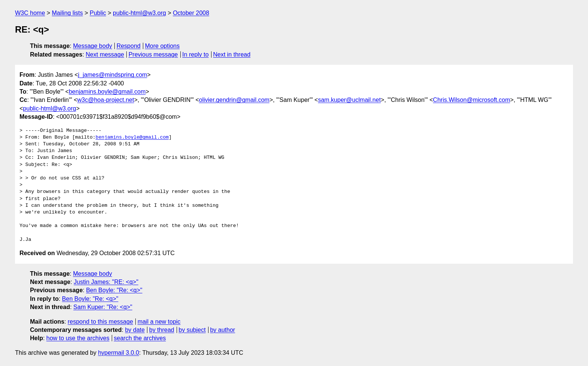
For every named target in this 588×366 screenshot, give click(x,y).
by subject (192, 330)
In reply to (195, 55)
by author (223, 330)
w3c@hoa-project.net (106, 100)
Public (98, 13)
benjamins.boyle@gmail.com (107, 92)
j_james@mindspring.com (112, 75)
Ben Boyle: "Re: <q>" (114, 290)
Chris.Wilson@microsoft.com (472, 100)
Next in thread (232, 55)
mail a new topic (159, 322)
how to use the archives (78, 338)
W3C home (30, 13)
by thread (162, 330)
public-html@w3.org (139, 13)
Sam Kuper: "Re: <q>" (103, 307)
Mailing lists (67, 13)
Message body (93, 46)
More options (163, 46)
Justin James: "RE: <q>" (106, 282)
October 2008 (191, 13)
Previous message (153, 55)
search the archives (140, 338)
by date (135, 330)
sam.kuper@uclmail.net (349, 100)
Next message (105, 55)
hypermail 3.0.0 (118, 353)
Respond (129, 46)
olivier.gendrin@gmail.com (234, 100)
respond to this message (100, 322)
